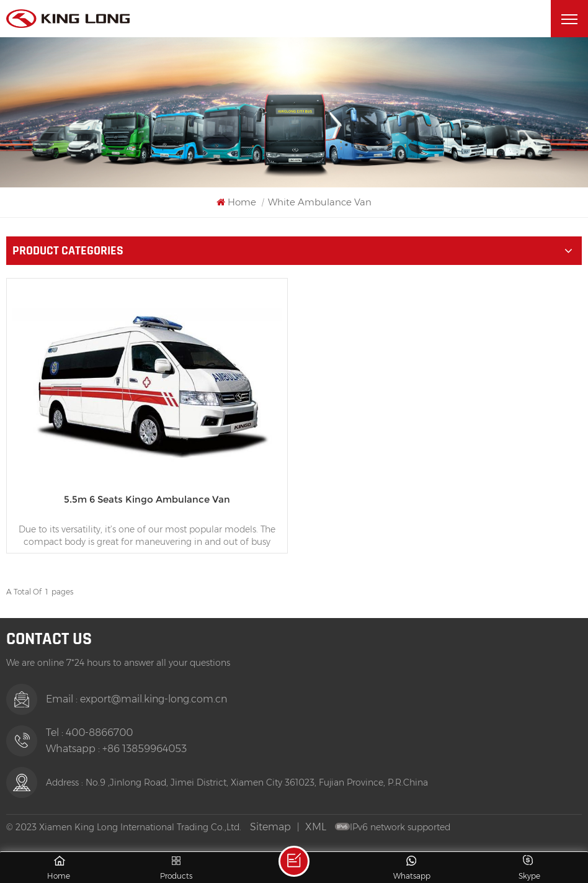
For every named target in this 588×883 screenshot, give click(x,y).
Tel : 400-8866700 (89, 733)
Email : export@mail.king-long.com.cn (136, 699)
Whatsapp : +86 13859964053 (116, 749)
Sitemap (270, 827)
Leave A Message (294, 861)
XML (316, 827)
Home (236, 202)
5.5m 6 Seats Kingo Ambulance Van (147, 499)
